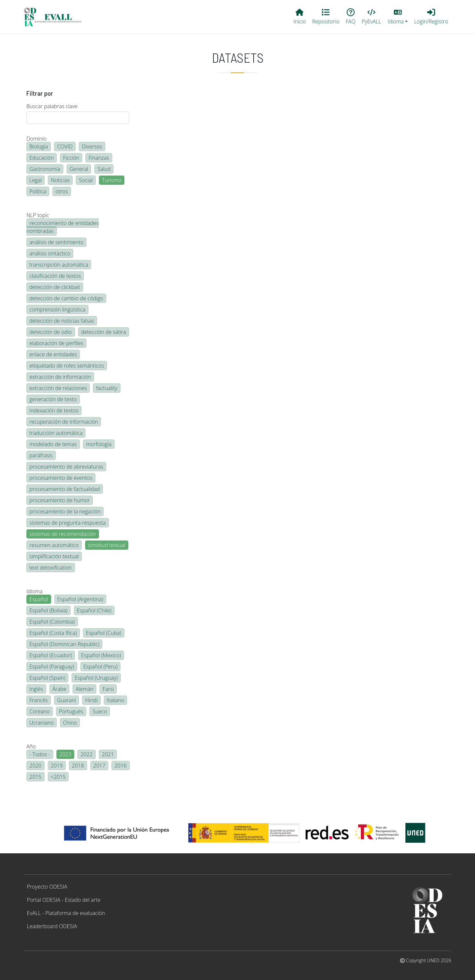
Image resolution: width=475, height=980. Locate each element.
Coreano (40, 711)
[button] (397, 17)
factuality (107, 388)
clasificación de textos (55, 276)
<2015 (58, 777)
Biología (39, 147)
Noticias (60, 180)
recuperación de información (64, 422)
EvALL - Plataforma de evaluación (66, 913)
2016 (121, 766)
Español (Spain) (47, 678)
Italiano (115, 700)
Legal (35, 180)
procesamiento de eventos (61, 478)
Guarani (66, 700)
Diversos (92, 147)
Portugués (71, 711)
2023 (65, 754)
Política (38, 191)
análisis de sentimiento (56, 242)
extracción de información (60, 377)
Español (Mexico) (101, 655)
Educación (42, 158)
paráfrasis (41, 455)
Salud (104, 169)
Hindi (91, 700)
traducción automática (56, 433)
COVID (65, 147)
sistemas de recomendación (63, 534)
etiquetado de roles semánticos (67, 366)
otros (62, 191)
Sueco (100, 711)
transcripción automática (59, 265)
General (79, 169)
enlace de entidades (53, 354)
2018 (78, 766)
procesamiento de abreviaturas (66, 467)
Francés (39, 700)
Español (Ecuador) (51, 655)
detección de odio (51, 332)
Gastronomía (45, 169)
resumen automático (54, 545)
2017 (99, 766)
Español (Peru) (100, 667)
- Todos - (40, 754)
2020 (35, 766)
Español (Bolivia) (48, 610)
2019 (57, 766)
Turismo (112, 180)
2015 (35, 777)
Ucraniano (42, 723)
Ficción (71, 158)
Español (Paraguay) (52, 667)
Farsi (108, 689)
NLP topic (38, 215)
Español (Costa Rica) (53, 633)
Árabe (60, 689)
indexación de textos (54, 410)
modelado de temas (53, 444)
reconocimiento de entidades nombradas (63, 227)
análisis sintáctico (50, 253)
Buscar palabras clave (52, 106)
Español (39, 599)
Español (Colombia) (52, 622)
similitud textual (107, 545)
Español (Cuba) (104, 633)
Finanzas (99, 158)
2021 (108, 754)
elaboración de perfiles (56, 343)
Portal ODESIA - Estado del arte (64, 900)
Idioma (34, 591)
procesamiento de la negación (65, 511)
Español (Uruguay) (96, 678)
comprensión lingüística (57, 310)
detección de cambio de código (66, 298)
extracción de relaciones (58, 388)
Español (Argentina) (80, 599)
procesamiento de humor (60, 500)
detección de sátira (104, 332)
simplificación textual (54, 556)
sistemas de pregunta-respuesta (68, 523)
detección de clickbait (55, 287)
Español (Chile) (94, 610)
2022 (87, 754)
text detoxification (51, 568)
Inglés (36, 689)
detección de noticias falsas (62, 321)
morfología (99, 444)
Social (86, 180)
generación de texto (53, 399)
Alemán (84, 689)
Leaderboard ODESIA (52, 926)
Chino (70, 723)
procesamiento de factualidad (65, 489)
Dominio (36, 139)
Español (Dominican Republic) (64, 644)
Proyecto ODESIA (47, 887)
